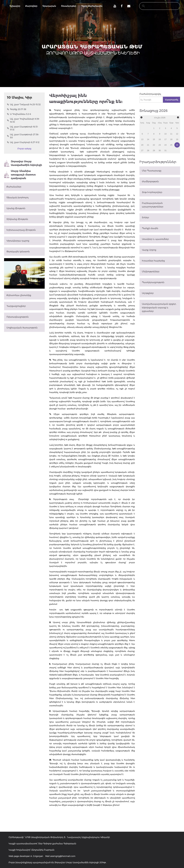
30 (160, 150)
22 (154, 145)
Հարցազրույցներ (16, 306)
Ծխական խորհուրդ (18, 198)
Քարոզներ (31, 6)
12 (177, 134)
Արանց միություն (16, 208)
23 (160, 145)
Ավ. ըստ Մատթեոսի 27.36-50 (23, 136)
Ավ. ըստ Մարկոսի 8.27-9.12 (23, 142)
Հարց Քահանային (92, 6)
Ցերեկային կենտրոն (18, 252)
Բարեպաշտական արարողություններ (153, 205)
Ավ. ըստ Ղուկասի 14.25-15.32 (24, 104)
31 (165, 150)
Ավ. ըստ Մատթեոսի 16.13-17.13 (23, 128)
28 (148, 150)
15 (154, 139)
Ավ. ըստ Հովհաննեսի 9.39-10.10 (23, 120)
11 (171, 134)
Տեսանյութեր (69, 6)
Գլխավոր (15, 6)
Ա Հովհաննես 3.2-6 (19, 114)
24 (165, 145)
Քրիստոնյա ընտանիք (19, 295)
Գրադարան (49, 6)
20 (142, 145)
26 (177, 145)
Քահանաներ (14, 187)
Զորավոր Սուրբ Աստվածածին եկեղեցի (23, 163)
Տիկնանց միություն (17, 219)
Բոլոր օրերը (24, 149)
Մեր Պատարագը (152, 171)
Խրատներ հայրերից (153, 261)
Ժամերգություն (150, 181)
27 (142, 150)
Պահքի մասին (150, 228)
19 (177, 139)
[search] (157, 6)
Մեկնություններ (151, 272)
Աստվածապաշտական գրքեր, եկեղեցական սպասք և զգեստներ (159, 308)
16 (160, 139)
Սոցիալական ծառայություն (22, 328)
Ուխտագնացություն (18, 317)
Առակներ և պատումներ (155, 239)
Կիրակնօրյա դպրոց (18, 241)
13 (142, 139)
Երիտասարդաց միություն (21, 230)
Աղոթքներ (148, 293)
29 (154, 150)
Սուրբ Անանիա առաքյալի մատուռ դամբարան (20, 175)
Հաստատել (172, 100)
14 (148, 139)
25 (171, 145)
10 (165, 134)
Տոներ (145, 217)
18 (171, 139)
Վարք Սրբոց (149, 250)
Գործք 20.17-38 (17, 109)
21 (148, 145)
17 (165, 139)
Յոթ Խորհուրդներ (152, 192)
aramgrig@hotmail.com (63, 856)
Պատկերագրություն (153, 282)
